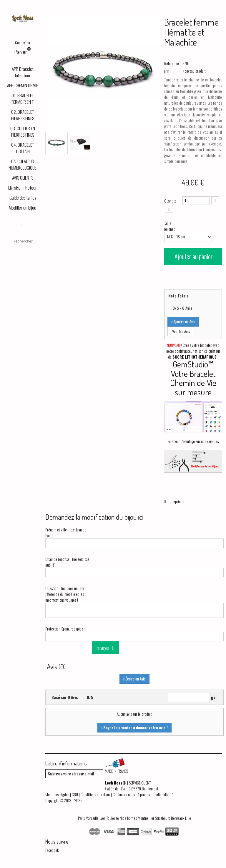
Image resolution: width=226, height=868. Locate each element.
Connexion (23, 43)
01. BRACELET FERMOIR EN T (23, 98)
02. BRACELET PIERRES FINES (23, 115)
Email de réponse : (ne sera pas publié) (67, 562)
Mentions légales (57, 795)
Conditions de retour (95, 795)
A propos (144, 795)
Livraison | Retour (23, 188)
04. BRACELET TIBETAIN (23, 148)
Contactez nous (124, 795)
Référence (172, 63)
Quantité (170, 201)
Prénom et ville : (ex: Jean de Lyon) (66, 533)
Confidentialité (163, 795)
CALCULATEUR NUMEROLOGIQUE (23, 164)
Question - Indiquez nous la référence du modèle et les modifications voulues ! (65, 594)
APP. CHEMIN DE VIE (23, 85)
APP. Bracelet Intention (23, 72)
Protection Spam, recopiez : (65, 629)
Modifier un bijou (23, 208)
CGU (75, 795)
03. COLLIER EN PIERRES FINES (23, 131)
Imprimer (178, 501)
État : (168, 71)
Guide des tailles (23, 198)
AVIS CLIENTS (23, 178)
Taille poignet (170, 226)
